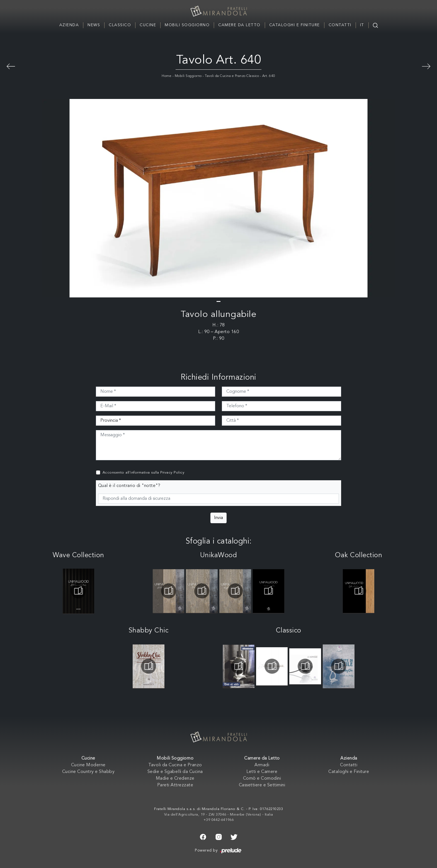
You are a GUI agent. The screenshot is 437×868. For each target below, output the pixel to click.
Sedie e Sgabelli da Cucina (175, 772)
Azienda (69, 25)
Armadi (262, 765)
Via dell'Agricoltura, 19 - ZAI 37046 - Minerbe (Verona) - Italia (219, 815)
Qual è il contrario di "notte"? (129, 486)
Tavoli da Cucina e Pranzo (175, 765)
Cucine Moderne (88, 765)
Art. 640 (269, 76)
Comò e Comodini (262, 779)
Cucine (148, 25)
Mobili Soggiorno (187, 25)
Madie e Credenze (175, 779)
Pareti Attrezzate (175, 785)
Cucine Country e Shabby (88, 772)
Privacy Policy (172, 473)
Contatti (340, 25)
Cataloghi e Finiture (295, 25)
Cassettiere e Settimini (262, 785)
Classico (120, 25)
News (94, 25)
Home (167, 76)
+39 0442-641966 (219, 820)
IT (362, 25)
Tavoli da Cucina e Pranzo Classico (232, 76)
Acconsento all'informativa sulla (144, 473)
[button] (219, 301)
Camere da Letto (239, 25)
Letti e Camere (262, 772)
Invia (219, 518)
